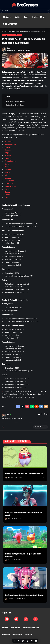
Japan (7, 167)
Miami (7, 175)
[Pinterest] (45, 414)
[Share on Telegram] (32, 641)
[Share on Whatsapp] (23, 641)
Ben (8, 48)
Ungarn (8, 195)
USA (6, 198)
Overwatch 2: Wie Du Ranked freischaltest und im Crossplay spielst (24, 514)
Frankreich (9, 158)
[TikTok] (47, 414)
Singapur (8, 189)
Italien (7, 164)
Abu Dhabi (9, 141)
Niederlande (9, 181)
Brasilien (8, 155)
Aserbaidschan (11, 144)
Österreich (9, 183)
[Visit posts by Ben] (4, 49)
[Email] (36, 641)
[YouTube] (39, 414)
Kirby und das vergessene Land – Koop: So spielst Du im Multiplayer (23, 555)
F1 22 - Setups (12, 35)
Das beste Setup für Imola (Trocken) (15, 101)
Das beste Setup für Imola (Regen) (15, 105)
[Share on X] (19, 641)
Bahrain (8, 150)
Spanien (8, 192)
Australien (9, 147)
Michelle (10, 477)
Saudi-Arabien (10, 186)
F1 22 (4, 35)
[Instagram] (42, 414)
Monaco (8, 178)
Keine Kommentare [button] (41, 427)
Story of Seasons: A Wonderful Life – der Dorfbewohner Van (24, 474)
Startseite (5, 32)
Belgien (8, 153)
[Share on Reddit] (27, 641)
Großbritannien (11, 161)
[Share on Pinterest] (27, 406)
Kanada (8, 169)
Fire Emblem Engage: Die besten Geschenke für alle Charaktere (25, 595)
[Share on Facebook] (14, 641)
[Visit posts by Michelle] (6, 477)
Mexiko (8, 172)
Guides (19, 35)
